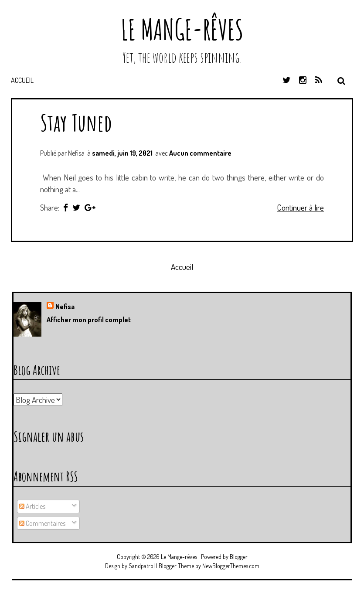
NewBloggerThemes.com (231, 566)
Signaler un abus (49, 436)
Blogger (239, 557)
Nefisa (65, 307)
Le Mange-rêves (182, 29)
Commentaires (42, 523)
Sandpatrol (142, 566)
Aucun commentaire (200, 153)
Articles (32, 506)
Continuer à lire (300, 207)
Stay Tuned (76, 122)
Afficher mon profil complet (89, 320)
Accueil (22, 80)
